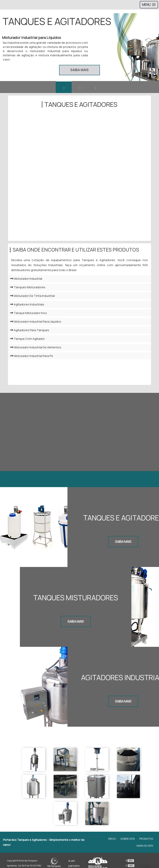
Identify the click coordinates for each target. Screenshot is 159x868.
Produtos (146, 833)
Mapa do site (145, 840)
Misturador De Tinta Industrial (32, 297)
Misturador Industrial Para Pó (32, 357)
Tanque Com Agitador (27, 340)
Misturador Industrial (26, 280)
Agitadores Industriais (27, 305)
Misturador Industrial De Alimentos (36, 348)
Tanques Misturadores (28, 288)
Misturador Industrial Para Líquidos (36, 323)
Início (112, 833)
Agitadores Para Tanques (30, 331)
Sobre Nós (128, 833)
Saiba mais (80, 70)
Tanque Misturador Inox (29, 314)
